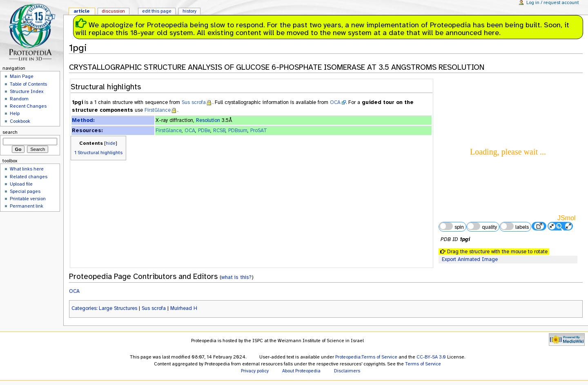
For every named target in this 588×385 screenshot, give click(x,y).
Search (10, 132)
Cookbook (20, 121)
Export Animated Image (470, 259)
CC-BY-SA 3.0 (431, 357)
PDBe (204, 131)
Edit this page (157, 11)
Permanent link (27, 206)
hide (111, 143)
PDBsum (238, 131)
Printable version (28, 199)
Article (82, 11)
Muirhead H (184, 308)
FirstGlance (158, 110)
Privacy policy (255, 371)
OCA (335, 102)
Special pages (25, 191)
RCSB (219, 131)
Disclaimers (347, 371)
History (189, 11)
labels (514, 226)
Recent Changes (28, 106)
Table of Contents (28, 84)
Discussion (113, 11)
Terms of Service (423, 364)
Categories (84, 308)
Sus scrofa (194, 102)
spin (451, 226)
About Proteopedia (301, 371)
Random (19, 99)
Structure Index (27, 91)
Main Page (22, 76)
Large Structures (118, 308)
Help (15, 113)
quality (482, 226)
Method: (83, 120)
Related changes (29, 177)
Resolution (208, 120)
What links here (27, 169)
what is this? (236, 277)
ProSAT (259, 131)
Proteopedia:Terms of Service (366, 357)
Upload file (21, 184)
